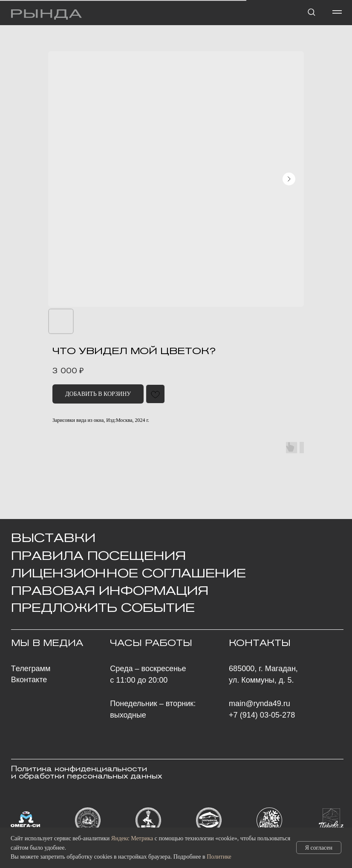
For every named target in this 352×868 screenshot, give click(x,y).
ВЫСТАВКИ (53, 538)
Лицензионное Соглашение (128, 573)
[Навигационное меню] (337, 12)
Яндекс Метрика (132, 838)
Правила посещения (98, 556)
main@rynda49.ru (260, 704)
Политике (219, 857)
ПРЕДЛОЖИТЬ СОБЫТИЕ (103, 608)
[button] (311, 12)
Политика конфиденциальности (79, 769)
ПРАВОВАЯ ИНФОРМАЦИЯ (110, 591)
